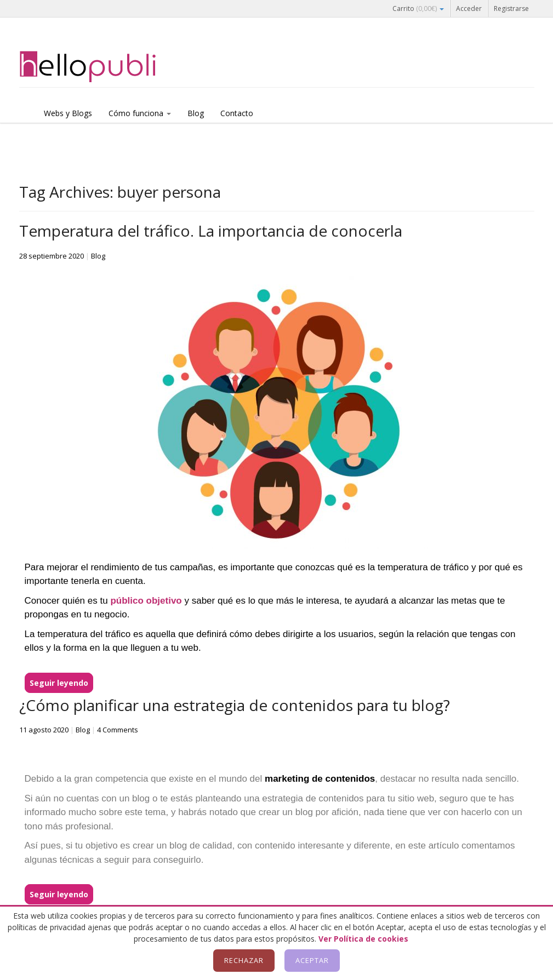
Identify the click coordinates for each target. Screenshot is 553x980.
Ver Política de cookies (363, 939)
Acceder (469, 8)
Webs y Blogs (68, 113)
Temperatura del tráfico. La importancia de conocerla (211, 231)
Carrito (418, 8)
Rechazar (244, 960)
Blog (196, 113)
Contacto (237, 113)
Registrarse (511, 8)
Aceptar (312, 960)
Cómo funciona (140, 113)
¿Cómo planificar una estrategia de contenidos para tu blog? (235, 705)
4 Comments (118, 730)
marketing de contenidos (320, 779)
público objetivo (146, 601)
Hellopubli (101, 67)
